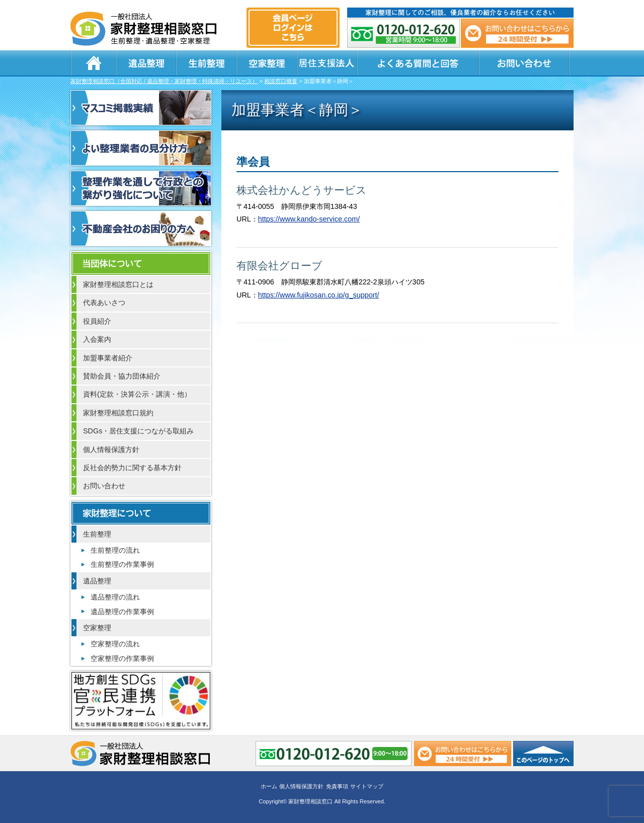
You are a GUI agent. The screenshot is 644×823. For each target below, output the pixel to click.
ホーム (93, 63)
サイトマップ (367, 786)
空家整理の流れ (115, 644)
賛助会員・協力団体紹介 (122, 376)
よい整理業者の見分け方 (141, 148)
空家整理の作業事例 (122, 658)
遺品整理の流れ (115, 597)
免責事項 (337, 786)
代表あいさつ (104, 303)
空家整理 (267, 63)
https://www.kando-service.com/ (309, 219)
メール (517, 33)
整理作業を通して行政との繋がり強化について (141, 188)
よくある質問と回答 (418, 63)
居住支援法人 (327, 63)
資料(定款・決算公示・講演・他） (137, 394)
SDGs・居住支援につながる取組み (138, 431)
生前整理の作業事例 (122, 564)
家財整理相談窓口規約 (118, 413)
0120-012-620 (404, 33)
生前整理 (206, 63)
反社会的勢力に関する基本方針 (132, 468)
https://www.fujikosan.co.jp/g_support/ (319, 295)
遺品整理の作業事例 (122, 612)
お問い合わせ (524, 63)
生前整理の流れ (115, 550)
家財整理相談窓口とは (118, 284)
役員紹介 (97, 321)
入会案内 (97, 339)
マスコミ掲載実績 (141, 108)
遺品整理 (146, 63)
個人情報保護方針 (111, 450)
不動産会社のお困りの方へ (141, 229)
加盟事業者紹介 (108, 358)
